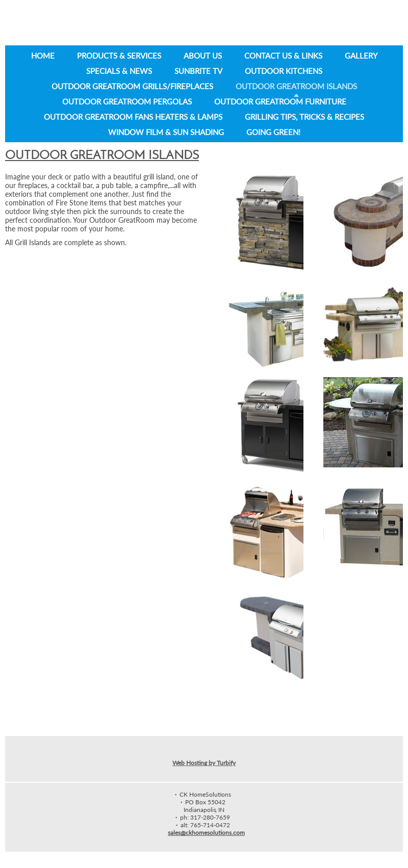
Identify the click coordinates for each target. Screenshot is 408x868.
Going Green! (273, 132)
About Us (203, 56)
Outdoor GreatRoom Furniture (280, 101)
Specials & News (119, 71)
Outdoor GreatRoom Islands (296, 86)
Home (43, 56)
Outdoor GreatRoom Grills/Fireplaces (132, 86)
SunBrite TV (198, 71)
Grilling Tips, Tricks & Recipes (304, 117)
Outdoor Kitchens (284, 71)
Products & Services (119, 56)
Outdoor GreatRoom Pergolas (127, 101)
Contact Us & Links (283, 56)
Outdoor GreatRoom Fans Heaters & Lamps (133, 117)
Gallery (361, 56)
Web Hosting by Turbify (204, 763)
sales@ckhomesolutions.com (206, 833)
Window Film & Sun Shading (166, 132)
